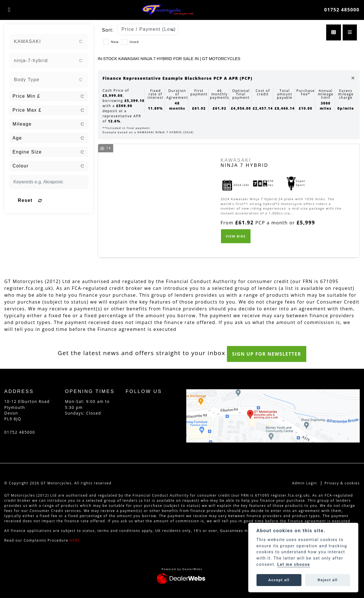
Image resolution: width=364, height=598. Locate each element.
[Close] (353, 78)
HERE (75, 540)
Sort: (108, 30)
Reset (61, 200)
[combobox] (49, 42)
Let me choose (294, 565)
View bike (236, 236)
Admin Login (305, 483)
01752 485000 (342, 10)
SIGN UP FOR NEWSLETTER (270, 354)
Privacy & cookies (342, 483)
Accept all (279, 580)
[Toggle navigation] (9, 10)
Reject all (328, 580)
